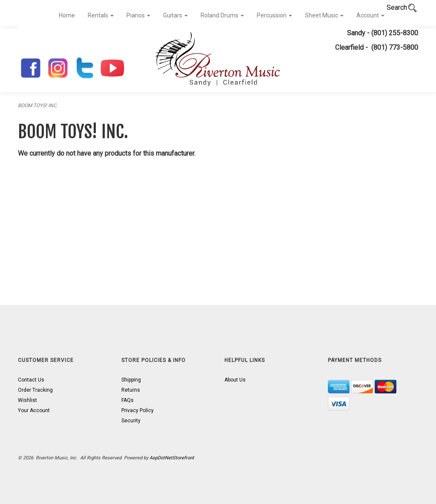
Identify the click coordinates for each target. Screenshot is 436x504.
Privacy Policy (138, 410)
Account (370, 15)
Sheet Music (324, 15)
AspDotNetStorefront (172, 458)
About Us (235, 380)
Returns (131, 390)
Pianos (138, 15)
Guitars (175, 15)
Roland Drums (222, 15)
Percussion (274, 15)
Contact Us (31, 380)
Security (131, 421)
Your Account (34, 410)
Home (67, 15)
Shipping (131, 380)
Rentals (101, 15)
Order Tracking (35, 390)
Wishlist (27, 400)
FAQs (128, 400)
